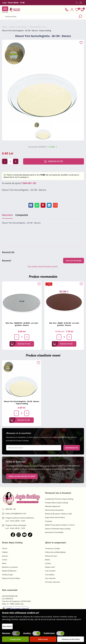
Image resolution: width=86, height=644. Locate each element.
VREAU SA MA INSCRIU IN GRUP (22, 476)
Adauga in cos (54, 161)
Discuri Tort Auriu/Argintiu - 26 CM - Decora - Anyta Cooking (21, 402)
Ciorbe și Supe (7, 575)
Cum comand (50, 571)
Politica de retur (51, 556)
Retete (47, 560)
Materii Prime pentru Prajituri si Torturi (60, 525)
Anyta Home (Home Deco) (55, 517)
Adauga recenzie (74, 261)
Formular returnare (52, 582)
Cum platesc (50, 575)
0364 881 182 (29, 183)
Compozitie (22, 215)
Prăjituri (5, 552)
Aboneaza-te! (72, 448)
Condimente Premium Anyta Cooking (59, 499)
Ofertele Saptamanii (53, 506)
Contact (48, 563)
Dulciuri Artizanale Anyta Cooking (58, 529)
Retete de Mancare (9, 571)
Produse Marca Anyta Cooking (56, 503)
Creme (5, 560)
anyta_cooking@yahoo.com (14, 514)
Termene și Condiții (52, 548)
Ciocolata (49, 521)
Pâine (4, 563)
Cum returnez (50, 578)
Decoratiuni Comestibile (54, 532)
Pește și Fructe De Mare (11, 578)
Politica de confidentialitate (55, 552)
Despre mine (50, 567)
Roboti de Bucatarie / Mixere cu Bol (58, 514)
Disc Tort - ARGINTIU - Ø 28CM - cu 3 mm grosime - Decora (22, 324)
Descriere (7, 215)
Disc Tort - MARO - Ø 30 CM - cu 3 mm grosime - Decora (64, 324)
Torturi (5, 548)
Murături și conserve (10, 567)
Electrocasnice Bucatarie (54, 510)
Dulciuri (5, 556)
